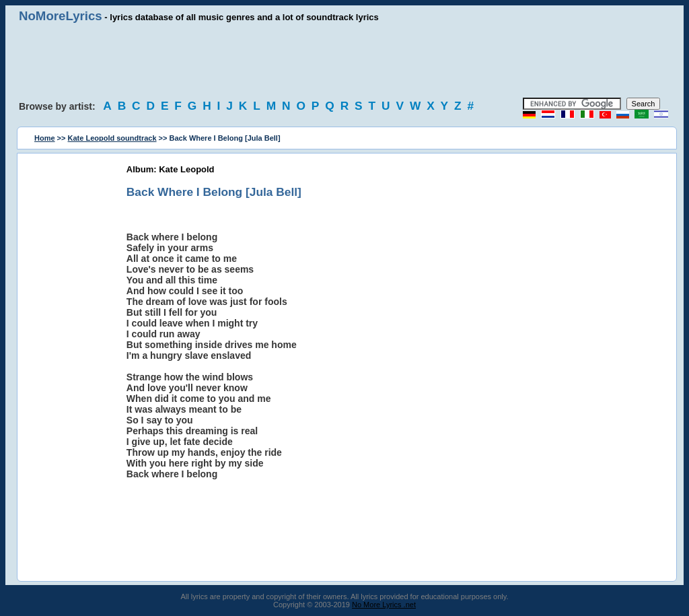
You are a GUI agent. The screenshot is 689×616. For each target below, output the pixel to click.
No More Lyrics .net (384, 605)
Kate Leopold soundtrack (112, 138)
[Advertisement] (344, 61)
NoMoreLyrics (61, 16)
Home (45, 138)
